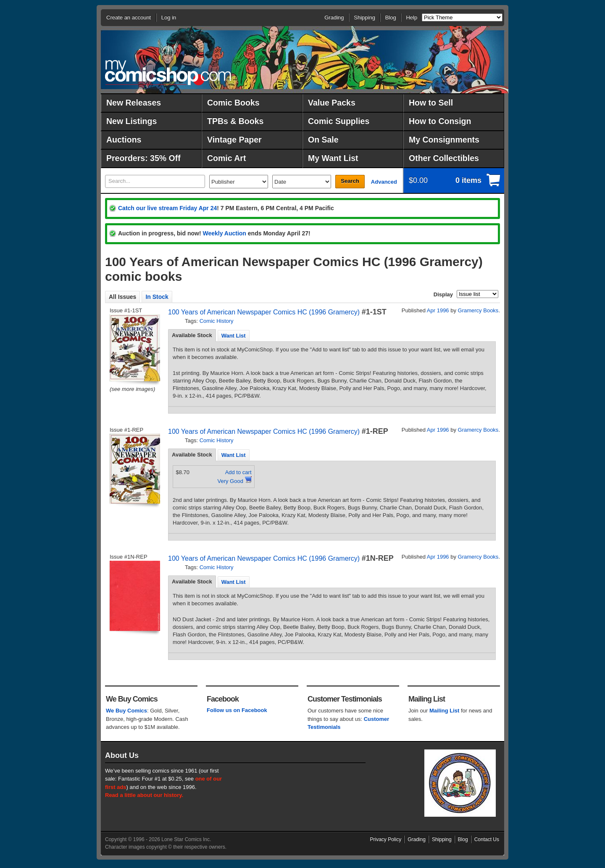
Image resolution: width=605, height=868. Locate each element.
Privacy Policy (386, 839)
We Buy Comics (126, 711)
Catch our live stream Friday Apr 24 (167, 208)
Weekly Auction (224, 233)
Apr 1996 (438, 310)
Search (350, 181)
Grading (334, 17)
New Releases (134, 103)
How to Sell (431, 103)
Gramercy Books (478, 310)
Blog (391, 17)
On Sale (323, 140)
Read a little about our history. (144, 795)
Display (443, 294)
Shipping (364, 17)
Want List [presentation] (234, 336)
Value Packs (332, 103)
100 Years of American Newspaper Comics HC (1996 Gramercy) (264, 312)
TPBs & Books (235, 121)
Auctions (124, 140)
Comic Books (233, 103)
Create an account (129, 17)
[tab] (192, 335)
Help (412, 17)
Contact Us (487, 839)
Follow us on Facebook (237, 710)
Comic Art (226, 158)
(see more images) (132, 389)
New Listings (132, 121)
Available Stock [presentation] (192, 335)
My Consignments (444, 140)
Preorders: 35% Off (143, 158)
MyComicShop (168, 73)
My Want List (333, 158)
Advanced (384, 182)
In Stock (157, 297)
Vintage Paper (234, 140)
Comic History (217, 321)
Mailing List (445, 711)
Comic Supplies (339, 121)
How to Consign (440, 121)
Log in (169, 17)
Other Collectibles (444, 158)
